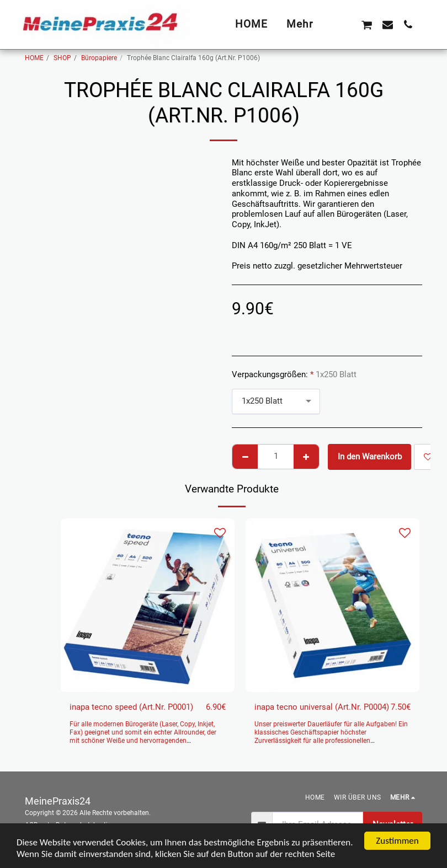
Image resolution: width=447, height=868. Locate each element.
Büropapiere (99, 58)
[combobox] (276, 401)
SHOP (62, 58)
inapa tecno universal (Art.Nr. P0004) (322, 707)
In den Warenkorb (370, 457)
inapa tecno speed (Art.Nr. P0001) (131, 707)
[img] (148, 605)
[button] (346, 24)
